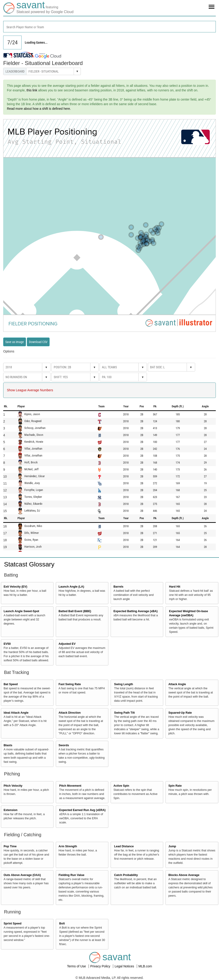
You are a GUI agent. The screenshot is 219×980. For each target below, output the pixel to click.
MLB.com (145, 966)
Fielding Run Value (72, 875)
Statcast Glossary (29, 564)
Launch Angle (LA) (71, 587)
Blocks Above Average (184, 875)
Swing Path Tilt (124, 713)
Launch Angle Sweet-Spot (21, 611)
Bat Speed (11, 684)
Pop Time (10, 846)
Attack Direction (70, 713)
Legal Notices (125, 966)
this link (32, 90)
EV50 (7, 644)
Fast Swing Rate (70, 684)
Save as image (15, 342)
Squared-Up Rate (180, 713)
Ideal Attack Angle (16, 713)
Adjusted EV (67, 644)
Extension (11, 810)
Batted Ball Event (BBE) (75, 611)
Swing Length (124, 684)
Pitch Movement (70, 786)
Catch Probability (126, 875)
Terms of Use (77, 966)
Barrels (118, 587)
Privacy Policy (101, 966)
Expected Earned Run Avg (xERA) (82, 810)
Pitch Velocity (13, 786)
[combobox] (109, 27)
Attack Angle (177, 684)
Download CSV (38, 342)
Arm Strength (68, 846)
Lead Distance (124, 846)
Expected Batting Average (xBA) (135, 611)
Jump (172, 846)
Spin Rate (175, 786)
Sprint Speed (13, 924)
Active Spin (121, 786)
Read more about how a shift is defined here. (39, 109)
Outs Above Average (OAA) (22, 875)
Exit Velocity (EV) (15, 587)
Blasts (8, 745)
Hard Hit (175, 587)
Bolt (62, 924)
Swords (64, 745)
